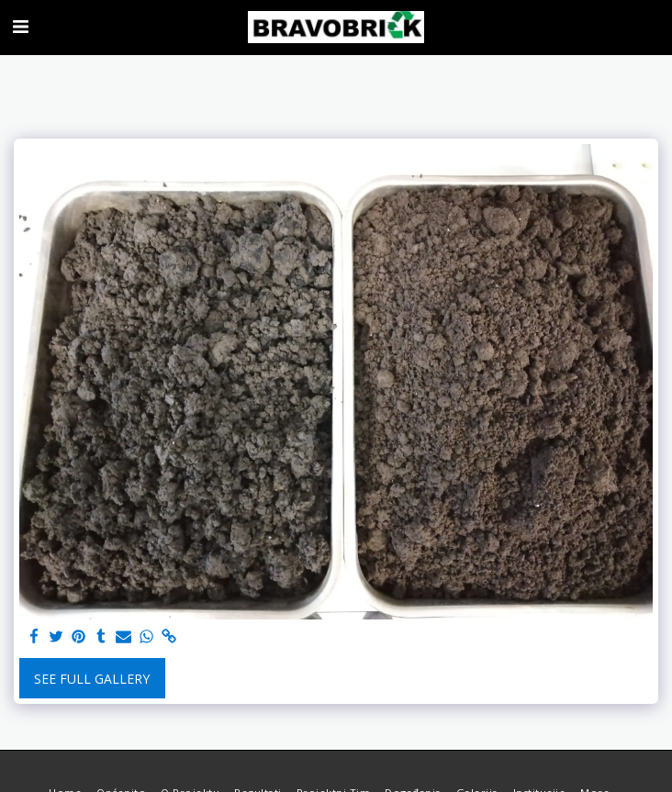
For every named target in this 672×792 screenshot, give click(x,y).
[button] (20, 26)
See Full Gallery (92, 679)
